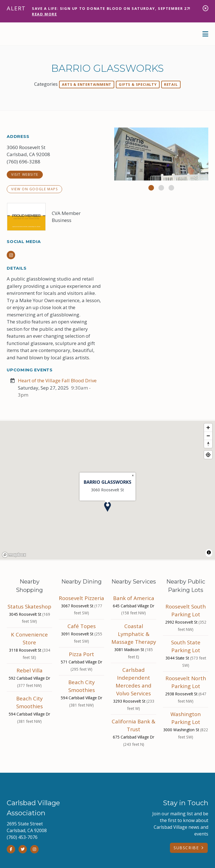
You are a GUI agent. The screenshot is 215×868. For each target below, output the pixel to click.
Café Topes (82, 626)
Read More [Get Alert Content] (44, 14)
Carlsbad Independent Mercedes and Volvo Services (134, 681)
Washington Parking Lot (186, 718)
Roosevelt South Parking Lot (186, 610)
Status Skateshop (29, 606)
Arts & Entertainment (87, 84)
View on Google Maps (34, 189)
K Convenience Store (29, 638)
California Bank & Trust (134, 725)
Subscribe (186, 848)
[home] (40, 34)
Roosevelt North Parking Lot (186, 682)
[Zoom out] (208, 436)
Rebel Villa (30, 670)
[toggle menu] (205, 34)
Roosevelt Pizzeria (81, 598)
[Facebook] (11, 849)
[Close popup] (133, 476)
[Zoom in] (208, 428)
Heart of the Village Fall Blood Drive (57, 380)
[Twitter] (23, 849)
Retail (171, 84)
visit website (25, 174)
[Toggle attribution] (209, 552)
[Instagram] (11, 255)
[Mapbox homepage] (14, 555)
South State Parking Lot (186, 646)
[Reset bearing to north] (208, 444)
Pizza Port (81, 654)
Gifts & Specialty (138, 84)
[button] (151, 188)
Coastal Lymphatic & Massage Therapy (134, 634)
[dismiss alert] (205, 8)
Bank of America (134, 598)
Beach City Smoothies (30, 702)
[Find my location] (208, 455)
